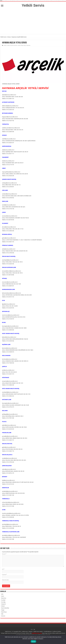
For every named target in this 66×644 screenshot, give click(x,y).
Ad (3, 569)
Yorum (4, 554)
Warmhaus (4, 612)
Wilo (2, 614)
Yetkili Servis (33, 5)
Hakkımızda (25, 631)
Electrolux (4, 598)
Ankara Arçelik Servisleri (12, 45)
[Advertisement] (33, 22)
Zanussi (3, 616)
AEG (2, 594)
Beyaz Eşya (23, 45)
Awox (3, 596)
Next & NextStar (5, 608)
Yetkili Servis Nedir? (38, 631)
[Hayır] (64, 639)
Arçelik (19, 45)
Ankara (9, 37)
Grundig (3, 602)
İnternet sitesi (5, 580)
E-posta (4, 575)
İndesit (3, 606)
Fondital (3, 600)
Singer (3, 610)
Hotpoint (3, 604)
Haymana (28, 45)
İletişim (31, 631)
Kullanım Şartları (57, 631)
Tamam (33, 641)
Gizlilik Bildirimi (48, 631)
